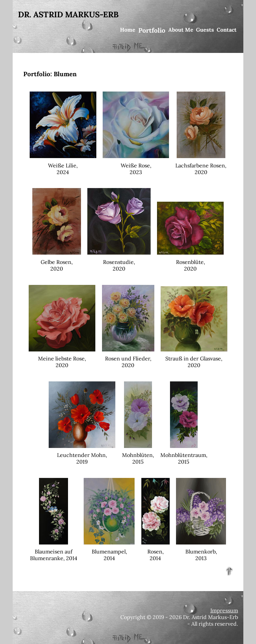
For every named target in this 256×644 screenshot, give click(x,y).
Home (128, 30)
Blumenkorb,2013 (201, 551)
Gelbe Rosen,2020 (57, 262)
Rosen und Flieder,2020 (128, 358)
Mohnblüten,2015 (138, 455)
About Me (181, 30)
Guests (205, 30)
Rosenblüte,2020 (190, 262)
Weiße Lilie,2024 (63, 165)
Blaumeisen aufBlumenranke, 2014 (54, 551)
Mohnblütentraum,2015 (184, 455)
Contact (227, 30)
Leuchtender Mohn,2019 (82, 455)
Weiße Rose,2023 (136, 165)
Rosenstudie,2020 (119, 262)
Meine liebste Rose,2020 (62, 358)
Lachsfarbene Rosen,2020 (201, 165)
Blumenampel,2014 (109, 551)
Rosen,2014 (155, 551)
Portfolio (152, 30)
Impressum (224, 610)
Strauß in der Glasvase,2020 (194, 358)
